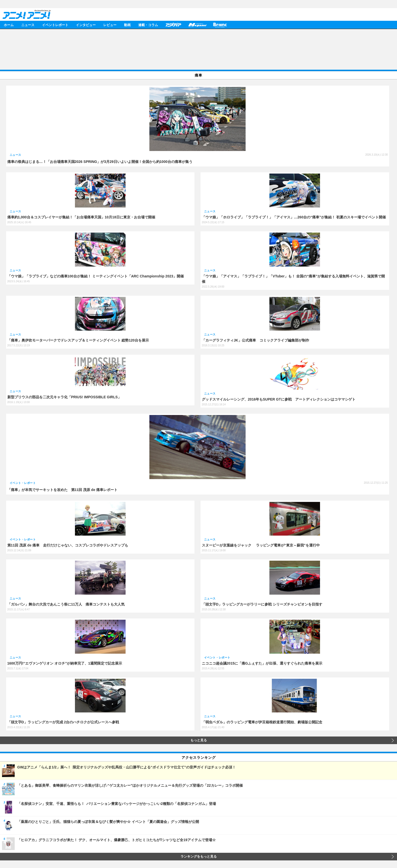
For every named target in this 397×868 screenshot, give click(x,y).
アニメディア (173, 25)
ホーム (9, 25)
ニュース (28, 25)
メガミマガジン (197, 25)
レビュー (110, 25)
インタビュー (86, 25)
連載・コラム (148, 25)
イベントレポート (55, 25)
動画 (127, 25)
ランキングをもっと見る (199, 857)
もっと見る (199, 740)
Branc (220, 25)
